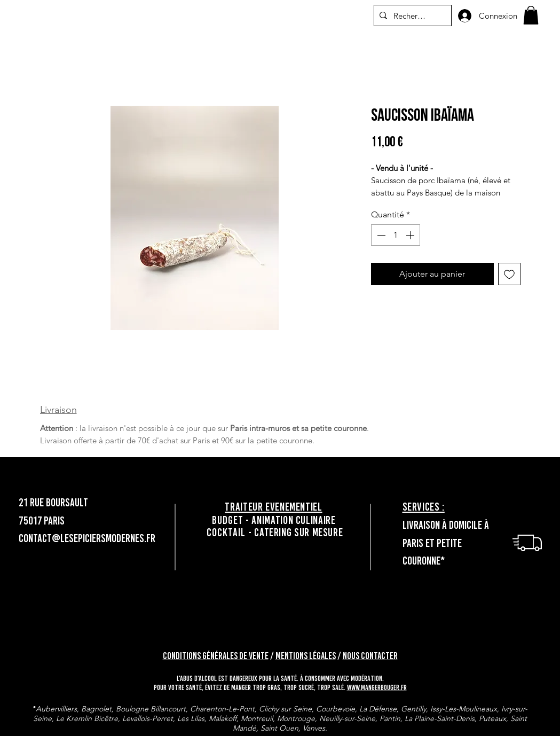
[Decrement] (380, 235)
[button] (531, 15)
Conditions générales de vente (216, 656)
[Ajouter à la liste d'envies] (509, 274)
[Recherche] (411, 15)
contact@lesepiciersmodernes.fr (87, 538)
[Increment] (411, 235)
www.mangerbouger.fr (377, 688)
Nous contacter (370, 656)
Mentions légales (306, 656)
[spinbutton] (396, 235)
